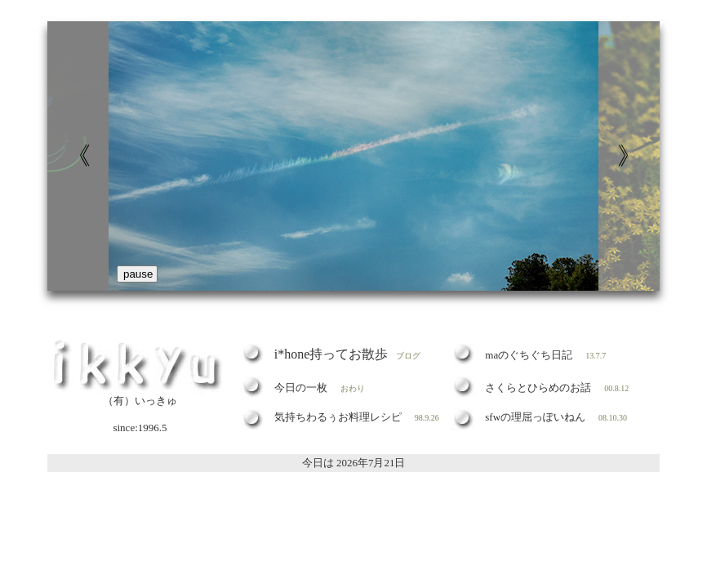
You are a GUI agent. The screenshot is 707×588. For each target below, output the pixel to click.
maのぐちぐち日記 (529, 355)
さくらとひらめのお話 (538, 388)
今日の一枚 (301, 388)
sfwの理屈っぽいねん (535, 417)
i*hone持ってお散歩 (331, 354)
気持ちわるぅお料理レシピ (338, 417)
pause (138, 274)
